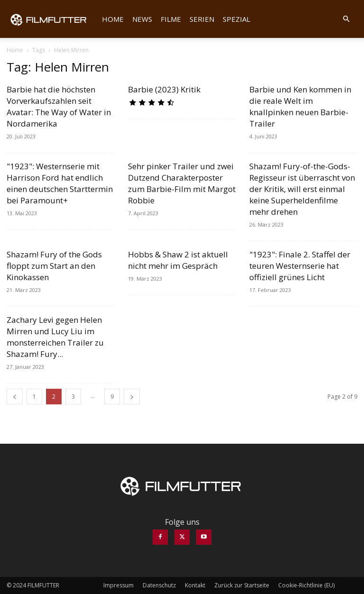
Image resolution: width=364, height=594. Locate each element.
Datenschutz (159, 585)
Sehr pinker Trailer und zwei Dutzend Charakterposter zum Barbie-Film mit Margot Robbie (182, 183)
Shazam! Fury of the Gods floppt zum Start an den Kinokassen (54, 266)
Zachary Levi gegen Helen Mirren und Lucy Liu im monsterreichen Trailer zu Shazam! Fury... (55, 337)
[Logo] (52, 19)
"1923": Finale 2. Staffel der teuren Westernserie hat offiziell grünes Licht (300, 266)
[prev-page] (15, 397)
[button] (346, 19)
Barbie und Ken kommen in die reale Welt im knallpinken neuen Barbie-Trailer (300, 106)
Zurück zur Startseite (242, 585)
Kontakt (195, 585)
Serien (202, 19)
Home (113, 19)
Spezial (237, 19)
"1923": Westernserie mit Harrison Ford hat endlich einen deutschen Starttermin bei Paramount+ (60, 183)
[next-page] (132, 397)
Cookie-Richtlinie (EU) (306, 585)
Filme (171, 19)
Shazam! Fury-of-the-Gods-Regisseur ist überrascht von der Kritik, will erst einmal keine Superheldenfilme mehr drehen (302, 189)
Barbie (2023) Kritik (164, 89)
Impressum (118, 585)
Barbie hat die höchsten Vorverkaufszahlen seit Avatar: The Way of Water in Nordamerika (59, 106)
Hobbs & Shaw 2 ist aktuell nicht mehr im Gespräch (178, 260)
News (142, 19)
